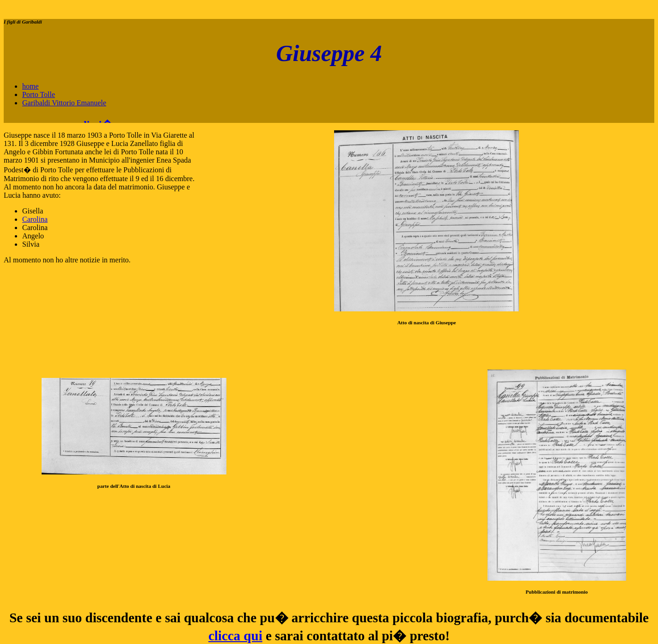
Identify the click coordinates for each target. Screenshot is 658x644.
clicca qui (235, 636)
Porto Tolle (39, 94)
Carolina (35, 219)
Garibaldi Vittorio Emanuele (64, 103)
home (30, 86)
